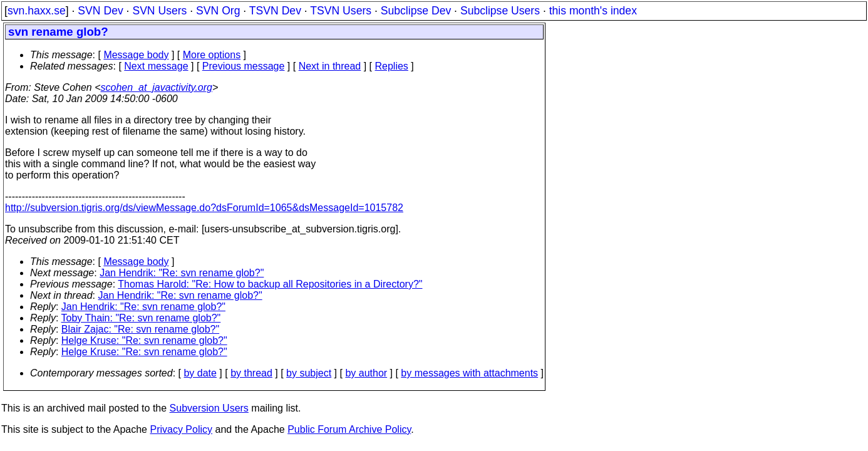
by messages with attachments (469, 373)
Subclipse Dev (416, 11)
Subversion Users (209, 408)
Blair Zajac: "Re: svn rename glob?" (140, 329)
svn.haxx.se (37, 11)
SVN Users (159, 11)
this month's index (593, 11)
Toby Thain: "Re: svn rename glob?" (141, 318)
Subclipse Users (500, 11)
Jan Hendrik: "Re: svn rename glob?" (182, 273)
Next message (156, 66)
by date (200, 373)
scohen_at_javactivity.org (157, 87)
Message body (136, 55)
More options (212, 55)
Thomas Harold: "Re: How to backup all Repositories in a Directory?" (270, 284)
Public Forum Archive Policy (349, 429)
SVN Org (218, 11)
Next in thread (330, 66)
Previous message (244, 66)
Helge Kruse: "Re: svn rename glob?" (144, 340)
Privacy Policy (181, 429)
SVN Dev (100, 11)
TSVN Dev (275, 11)
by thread (251, 373)
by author (366, 373)
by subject (309, 373)
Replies (392, 66)
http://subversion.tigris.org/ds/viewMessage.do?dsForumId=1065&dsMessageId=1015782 (204, 208)
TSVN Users (341, 11)
